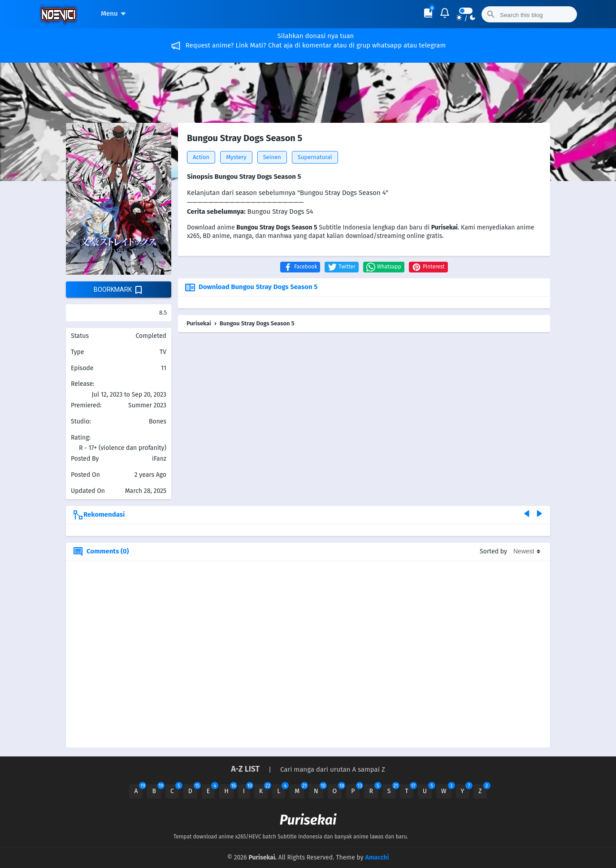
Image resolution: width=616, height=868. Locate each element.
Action (201, 157)
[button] (300, 267)
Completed (151, 336)
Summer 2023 (147, 405)
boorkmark (119, 290)
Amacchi (377, 857)
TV (163, 352)
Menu (115, 13)
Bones (158, 421)
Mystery (236, 157)
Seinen (272, 157)
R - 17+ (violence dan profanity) (123, 448)
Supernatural (315, 157)
